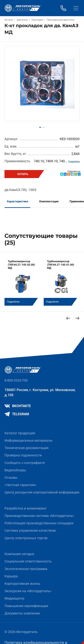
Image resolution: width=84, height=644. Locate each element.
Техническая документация (27, 448)
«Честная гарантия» (20, 485)
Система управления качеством (30, 531)
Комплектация (49, 201)
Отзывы (11, 478)
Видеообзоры (15, 470)
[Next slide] (77, 318)
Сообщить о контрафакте (25, 463)
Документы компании (22, 613)
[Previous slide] (68, 318)
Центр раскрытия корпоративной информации (42, 492)
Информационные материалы (29, 441)
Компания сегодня (19, 554)
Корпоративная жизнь (22, 584)
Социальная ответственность (28, 561)
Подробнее (74, 161)
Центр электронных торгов (26, 538)
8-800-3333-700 (16, 380)
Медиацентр (14, 598)
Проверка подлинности (23, 455)
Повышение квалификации (26, 606)
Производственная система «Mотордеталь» (39, 516)
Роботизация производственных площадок (39, 523)
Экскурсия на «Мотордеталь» (28, 591)
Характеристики (17, 201)
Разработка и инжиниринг (26, 508)
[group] (22, 281)
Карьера (11, 576)
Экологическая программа (26, 569)
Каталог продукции (20, 433)
